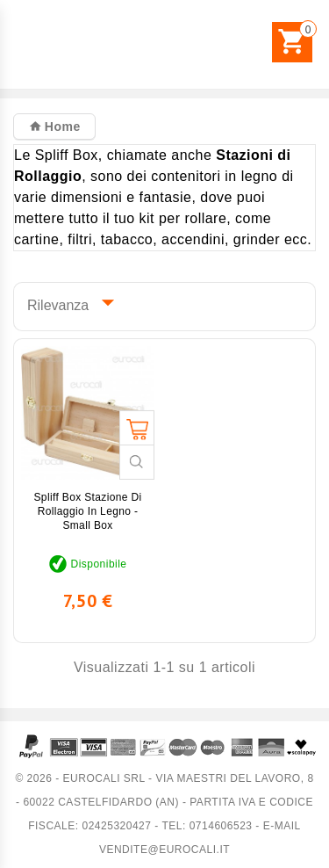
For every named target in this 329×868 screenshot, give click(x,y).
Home (60, 127)
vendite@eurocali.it (164, 850)
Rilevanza (67, 302)
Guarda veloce (137, 462)
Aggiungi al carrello (137, 428)
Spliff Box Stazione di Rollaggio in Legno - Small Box (87, 511)
